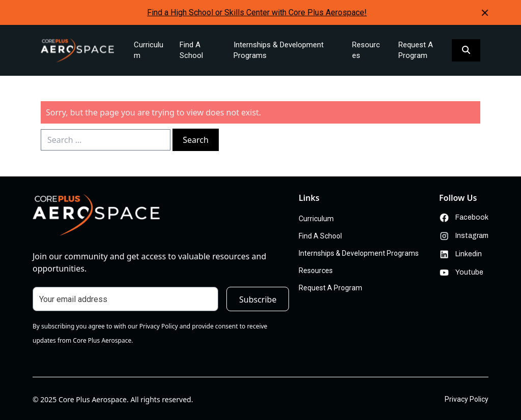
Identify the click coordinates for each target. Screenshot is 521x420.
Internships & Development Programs (279, 50)
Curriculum (149, 50)
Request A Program (416, 50)
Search (196, 140)
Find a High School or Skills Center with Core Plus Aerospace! (257, 12)
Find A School (191, 50)
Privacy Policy (467, 399)
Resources (366, 50)
